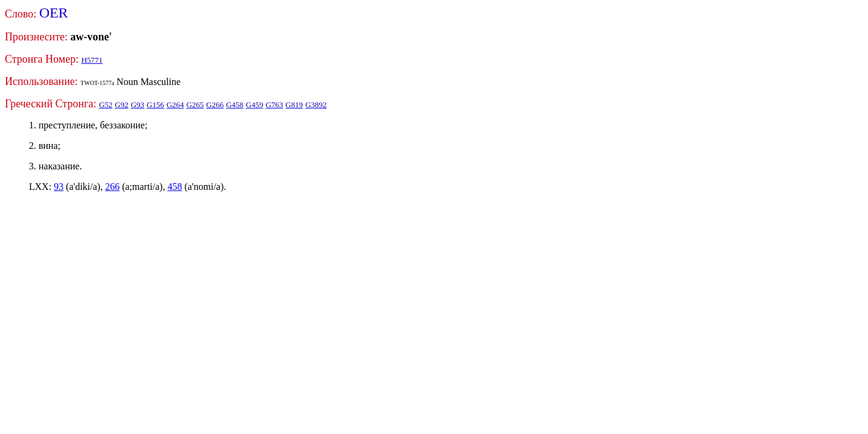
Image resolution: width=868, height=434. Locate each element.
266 (112, 187)
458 (175, 187)
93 (58, 187)
